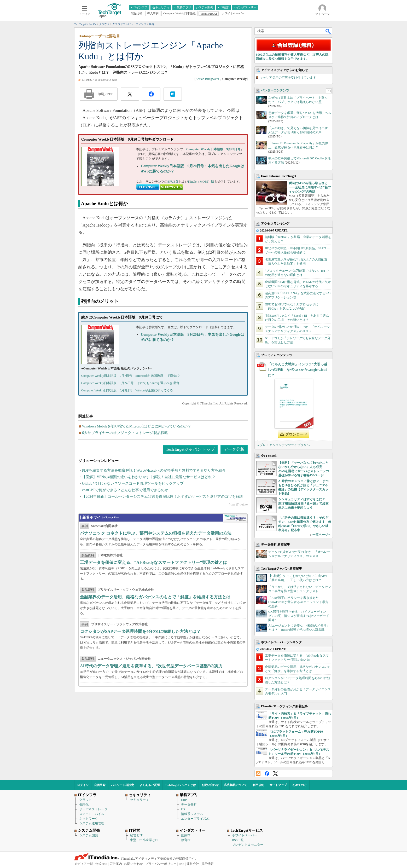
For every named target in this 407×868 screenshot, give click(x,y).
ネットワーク (89, 819)
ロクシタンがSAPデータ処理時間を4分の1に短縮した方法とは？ (140, 631)
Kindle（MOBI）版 (201, 182)
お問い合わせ (210, 785)
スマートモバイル (92, 814)
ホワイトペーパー (245, 835)
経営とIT (136, 835)
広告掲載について (236, 785)
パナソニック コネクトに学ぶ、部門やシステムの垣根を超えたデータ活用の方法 (156, 533)
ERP (184, 800)
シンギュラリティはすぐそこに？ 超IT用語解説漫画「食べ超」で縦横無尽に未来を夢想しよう (303, 504)
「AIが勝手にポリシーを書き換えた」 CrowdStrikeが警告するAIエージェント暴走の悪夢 (298, 602)
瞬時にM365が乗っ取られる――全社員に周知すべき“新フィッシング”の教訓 (310, 187)
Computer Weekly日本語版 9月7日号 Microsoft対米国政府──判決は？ (131, 376)
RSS (258, 774)
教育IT (186, 840)
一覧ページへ (322, 535)
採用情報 (207, 864)
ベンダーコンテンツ (275, 90)
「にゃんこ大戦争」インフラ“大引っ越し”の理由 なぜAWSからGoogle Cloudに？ (298, 370)
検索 (328, 31)
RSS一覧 (238, 840)
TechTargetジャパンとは (181, 785)
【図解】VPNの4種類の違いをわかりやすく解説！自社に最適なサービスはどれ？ (149, 477)
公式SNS (101, 864)
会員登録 (100, 785)
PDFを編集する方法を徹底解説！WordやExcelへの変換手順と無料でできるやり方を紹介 (154, 470)
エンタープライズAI (195, 819)
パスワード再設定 (123, 785)
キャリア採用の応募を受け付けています (288, 78)
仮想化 (84, 805)
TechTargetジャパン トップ (190, 449)
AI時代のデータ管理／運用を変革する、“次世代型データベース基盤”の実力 (151, 666)
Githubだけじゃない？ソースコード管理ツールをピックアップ (133, 484)
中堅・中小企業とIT (144, 840)
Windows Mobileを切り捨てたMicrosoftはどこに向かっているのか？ (137, 426)
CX (183, 809)
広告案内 (116, 864)
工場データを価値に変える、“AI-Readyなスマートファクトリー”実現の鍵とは (153, 562)
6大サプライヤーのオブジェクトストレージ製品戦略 (125, 433)
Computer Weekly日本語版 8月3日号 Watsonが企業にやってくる (127, 390)
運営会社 (193, 864)
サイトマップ (278, 785)
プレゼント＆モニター (248, 845)
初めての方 (300, 785)
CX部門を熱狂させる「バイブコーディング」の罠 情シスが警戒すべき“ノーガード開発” (299, 616)
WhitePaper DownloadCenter (235, 518)
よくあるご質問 (150, 785)
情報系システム (192, 814)
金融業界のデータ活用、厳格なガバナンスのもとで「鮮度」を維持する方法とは (155, 597)
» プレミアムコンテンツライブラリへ (284, 445)
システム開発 (89, 835)
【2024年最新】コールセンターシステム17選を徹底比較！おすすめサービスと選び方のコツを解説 (162, 497)
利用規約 (258, 785)
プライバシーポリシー (161, 864)
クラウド (85, 800)
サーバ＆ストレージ (93, 809)
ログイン (83, 785)
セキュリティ (139, 800)
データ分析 (234, 449)
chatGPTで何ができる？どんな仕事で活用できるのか (125, 490)
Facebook (267, 774)
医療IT (186, 835)
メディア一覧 (84, 864)
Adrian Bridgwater (207, 79)
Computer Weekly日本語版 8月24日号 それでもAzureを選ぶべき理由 (130, 383)
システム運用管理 (92, 823)
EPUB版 (173, 182)
